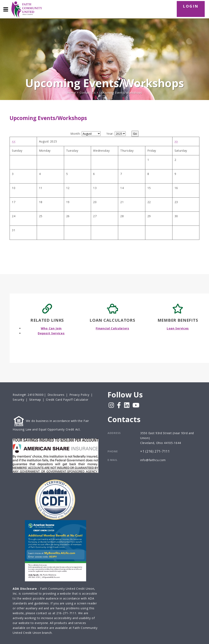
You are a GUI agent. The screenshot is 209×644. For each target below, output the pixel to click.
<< (14, 141)
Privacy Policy (79, 395)
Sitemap (35, 400)
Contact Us (88, 93)
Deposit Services (51, 333)
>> (176, 141)
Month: (76, 134)
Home (72, 93)
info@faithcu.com (153, 460)
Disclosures (56, 395)
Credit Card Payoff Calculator (67, 400)
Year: (110, 134)
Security (18, 400)
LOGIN (191, 6)
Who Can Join (51, 328)
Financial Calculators (112, 328)
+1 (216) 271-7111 (155, 451)
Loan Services (178, 328)
